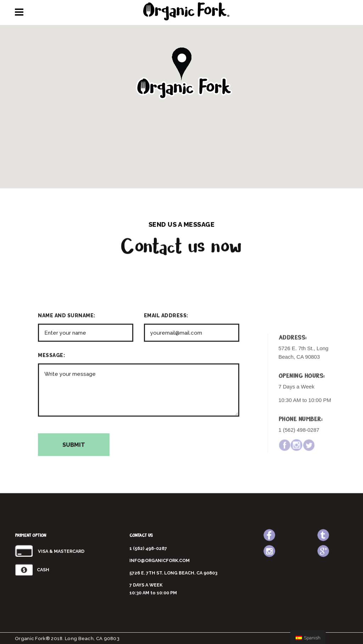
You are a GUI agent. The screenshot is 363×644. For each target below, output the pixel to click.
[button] (181, 75)
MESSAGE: (51, 412)
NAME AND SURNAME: (67, 372)
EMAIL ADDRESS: (166, 372)
